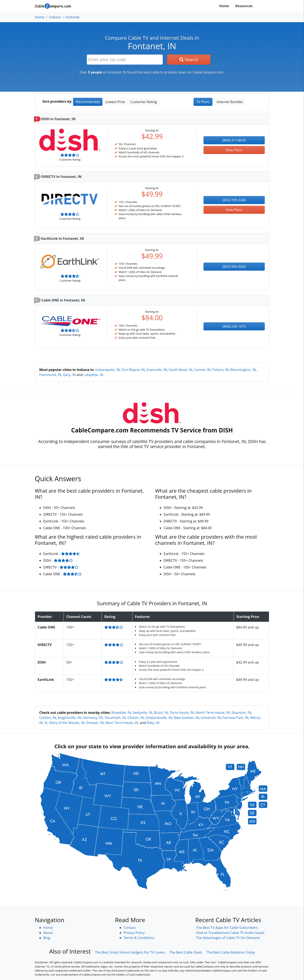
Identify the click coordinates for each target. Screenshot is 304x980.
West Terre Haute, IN (122, 723)
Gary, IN (69, 375)
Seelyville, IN (143, 713)
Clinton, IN (136, 718)
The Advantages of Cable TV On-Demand (228, 938)
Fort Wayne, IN (133, 370)
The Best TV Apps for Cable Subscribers (227, 928)
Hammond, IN (50, 375)
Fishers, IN (220, 370)
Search (189, 59)
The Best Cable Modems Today (231, 952)
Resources (244, 6)
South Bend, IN (180, 370)
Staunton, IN (241, 713)
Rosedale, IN (121, 713)
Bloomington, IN (243, 370)
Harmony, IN (93, 718)
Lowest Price (115, 102)
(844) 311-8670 (234, 140)
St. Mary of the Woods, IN (64, 723)
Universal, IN (211, 718)
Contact (130, 928)
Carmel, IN (202, 370)
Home (224, 6)
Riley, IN (153, 723)
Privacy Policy (134, 933)
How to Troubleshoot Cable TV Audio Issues (230, 933)
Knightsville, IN (69, 718)
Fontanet (73, 17)
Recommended (88, 102)
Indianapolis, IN (108, 370)
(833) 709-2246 (234, 200)
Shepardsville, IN (159, 718)
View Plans (234, 150)
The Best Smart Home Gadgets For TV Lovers (130, 952)
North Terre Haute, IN (213, 713)
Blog (47, 938)
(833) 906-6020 (234, 267)
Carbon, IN (48, 718)
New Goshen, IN (186, 718)
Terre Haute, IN (182, 713)
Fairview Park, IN (235, 718)
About (48, 933)
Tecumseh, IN (115, 718)
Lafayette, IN (93, 375)
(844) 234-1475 (234, 326)
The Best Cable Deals (186, 952)
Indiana (55, 17)
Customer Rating (144, 102)
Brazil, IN (161, 713)
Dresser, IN (95, 723)
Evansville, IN (157, 370)
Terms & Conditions (139, 938)
